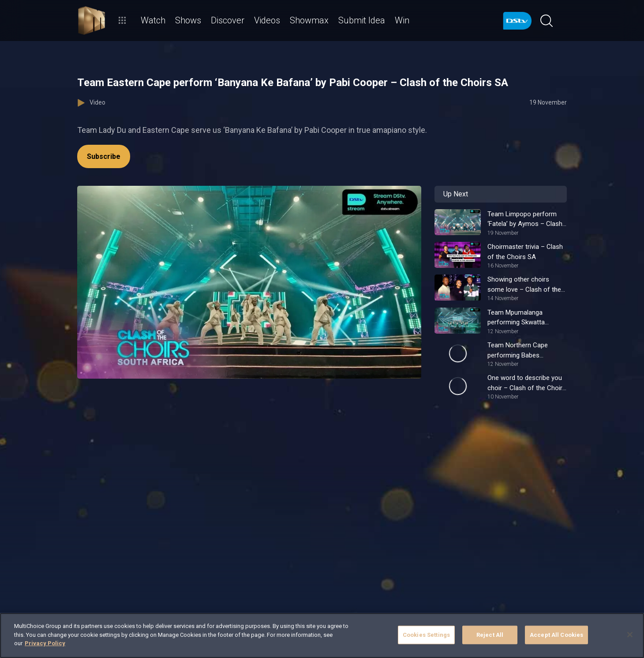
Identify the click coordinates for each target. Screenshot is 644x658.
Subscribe (104, 156)
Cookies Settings (426, 635)
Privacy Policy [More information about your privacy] (45, 643)
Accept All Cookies (556, 635)
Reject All (490, 635)
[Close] (630, 635)
